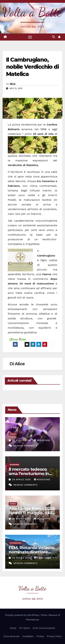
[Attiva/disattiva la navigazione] (30, 37)
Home (13, 628)
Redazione (42, 440)
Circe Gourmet (11, 636)
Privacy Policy (54, 636)
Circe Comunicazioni (44, 628)
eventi (13, 434)
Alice (13, 84)
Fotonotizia (16, 543)
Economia (14, 465)
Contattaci (28, 636)
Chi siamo (25, 628)
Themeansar (32, 620)
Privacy (40, 636)
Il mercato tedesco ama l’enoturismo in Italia (29, 474)
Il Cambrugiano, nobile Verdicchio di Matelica (32, 67)
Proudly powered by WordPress (22, 615)
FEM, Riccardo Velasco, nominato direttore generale (32, 552)
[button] (54, 37)
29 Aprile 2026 (22, 440)
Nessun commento (25, 446)
